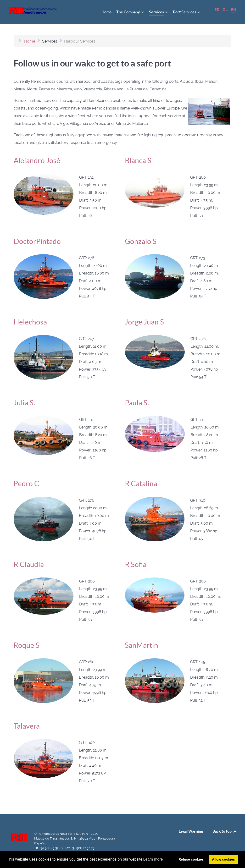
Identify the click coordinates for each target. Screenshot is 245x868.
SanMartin (142, 645)
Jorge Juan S (144, 322)
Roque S (27, 645)
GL (226, 10)
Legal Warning (191, 831)
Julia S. (24, 403)
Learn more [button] (153, 859)
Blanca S (138, 160)
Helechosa (30, 322)
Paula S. (137, 403)
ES (217, 10)
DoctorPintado (37, 241)
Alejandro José (37, 160)
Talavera (27, 726)
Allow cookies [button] (223, 859)
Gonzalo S (141, 241)
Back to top (225, 831)
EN (234, 10)
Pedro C (26, 483)
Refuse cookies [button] (191, 859)
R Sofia (136, 564)
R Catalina (141, 483)
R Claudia (29, 564)
